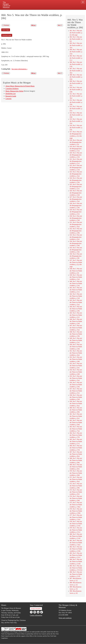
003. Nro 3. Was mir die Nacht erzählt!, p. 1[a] (76, 45)
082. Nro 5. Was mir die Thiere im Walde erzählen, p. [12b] (76, 549)
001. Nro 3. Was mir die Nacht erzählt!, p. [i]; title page (76, 33)
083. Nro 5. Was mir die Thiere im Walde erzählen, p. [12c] (76, 555)
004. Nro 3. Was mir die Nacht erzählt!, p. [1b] (76, 52)
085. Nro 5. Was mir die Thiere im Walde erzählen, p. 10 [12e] (76, 568)
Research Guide (11, 96)
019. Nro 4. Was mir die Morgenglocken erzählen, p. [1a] (76, 149)
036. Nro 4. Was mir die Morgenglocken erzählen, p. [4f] (76, 256)
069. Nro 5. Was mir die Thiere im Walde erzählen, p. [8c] (76, 467)
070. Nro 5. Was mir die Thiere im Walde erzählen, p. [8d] (76, 473)
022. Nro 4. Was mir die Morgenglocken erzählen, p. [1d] (76, 168)
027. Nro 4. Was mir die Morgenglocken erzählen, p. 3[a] (76, 199)
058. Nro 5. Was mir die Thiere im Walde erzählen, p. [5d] (76, 397)
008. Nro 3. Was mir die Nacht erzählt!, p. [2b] (76, 77)
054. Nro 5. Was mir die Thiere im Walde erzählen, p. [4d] (76, 372)
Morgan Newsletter (36, 609)
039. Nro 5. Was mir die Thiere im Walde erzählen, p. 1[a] (76, 277)
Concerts (8, 99)
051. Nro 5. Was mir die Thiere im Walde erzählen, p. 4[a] (76, 353)
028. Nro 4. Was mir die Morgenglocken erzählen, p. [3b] (76, 206)
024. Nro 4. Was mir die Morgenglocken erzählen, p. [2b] (76, 180)
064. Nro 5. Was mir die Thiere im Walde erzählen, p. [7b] (76, 435)
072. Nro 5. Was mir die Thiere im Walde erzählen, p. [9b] (76, 486)
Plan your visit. (23, 11)
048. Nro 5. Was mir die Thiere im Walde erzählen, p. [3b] (76, 334)
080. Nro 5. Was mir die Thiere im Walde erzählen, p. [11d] (76, 536)
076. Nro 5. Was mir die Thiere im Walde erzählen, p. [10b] (76, 511)
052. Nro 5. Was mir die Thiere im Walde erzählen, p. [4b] (76, 359)
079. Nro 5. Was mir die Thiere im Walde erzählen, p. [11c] (76, 530)
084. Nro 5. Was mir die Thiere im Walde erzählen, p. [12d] (76, 562)
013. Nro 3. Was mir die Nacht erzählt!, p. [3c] (76, 109)
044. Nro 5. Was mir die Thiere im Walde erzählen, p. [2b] (76, 309)
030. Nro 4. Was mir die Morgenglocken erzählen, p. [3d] (76, 218)
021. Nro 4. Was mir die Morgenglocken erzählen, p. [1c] (76, 161)
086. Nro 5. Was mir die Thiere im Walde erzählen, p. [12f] (76, 574)
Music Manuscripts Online (14, 91)
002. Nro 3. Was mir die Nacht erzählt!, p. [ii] (76, 39)
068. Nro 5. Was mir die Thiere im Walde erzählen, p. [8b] (76, 460)
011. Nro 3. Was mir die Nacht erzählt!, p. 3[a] (76, 96)
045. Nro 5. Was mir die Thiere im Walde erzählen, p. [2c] (76, 315)
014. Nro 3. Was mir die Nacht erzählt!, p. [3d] (76, 115)
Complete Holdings (12, 88)
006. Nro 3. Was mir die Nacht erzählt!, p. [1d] (76, 64)
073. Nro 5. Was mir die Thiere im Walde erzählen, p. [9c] (76, 492)
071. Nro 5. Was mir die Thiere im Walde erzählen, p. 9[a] (76, 479)
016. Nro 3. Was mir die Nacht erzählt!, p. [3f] (76, 128)
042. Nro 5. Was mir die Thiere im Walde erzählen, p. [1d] (76, 296)
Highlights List (11, 94)
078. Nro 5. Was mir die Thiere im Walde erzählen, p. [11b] (76, 524)
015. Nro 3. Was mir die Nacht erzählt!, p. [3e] (76, 121)
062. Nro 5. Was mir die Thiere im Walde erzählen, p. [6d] (76, 423)
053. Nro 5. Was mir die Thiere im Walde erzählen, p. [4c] (76, 366)
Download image (7, 35)
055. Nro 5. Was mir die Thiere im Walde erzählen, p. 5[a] (76, 378)
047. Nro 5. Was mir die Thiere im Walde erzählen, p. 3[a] (76, 328)
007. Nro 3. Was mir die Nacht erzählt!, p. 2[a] (76, 71)
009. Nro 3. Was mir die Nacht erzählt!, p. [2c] (76, 83)
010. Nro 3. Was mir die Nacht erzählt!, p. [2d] (76, 90)
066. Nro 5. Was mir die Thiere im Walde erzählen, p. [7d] (76, 448)
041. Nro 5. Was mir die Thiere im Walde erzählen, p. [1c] (76, 290)
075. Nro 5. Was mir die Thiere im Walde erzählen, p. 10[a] (76, 505)
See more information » (19, 69)
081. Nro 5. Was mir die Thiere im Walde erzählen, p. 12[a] (76, 543)
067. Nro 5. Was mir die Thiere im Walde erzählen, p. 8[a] (76, 454)
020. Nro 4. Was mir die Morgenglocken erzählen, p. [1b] (76, 155)
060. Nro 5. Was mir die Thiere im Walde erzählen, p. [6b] (76, 410)
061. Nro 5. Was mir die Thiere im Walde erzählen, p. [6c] (76, 416)
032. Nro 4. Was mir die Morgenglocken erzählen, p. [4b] (76, 231)
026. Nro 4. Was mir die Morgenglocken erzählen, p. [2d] (76, 193)
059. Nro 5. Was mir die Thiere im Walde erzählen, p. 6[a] (76, 404)
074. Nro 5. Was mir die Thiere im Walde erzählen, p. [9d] (76, 498)
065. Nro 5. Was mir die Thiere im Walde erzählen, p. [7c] (76, 441)
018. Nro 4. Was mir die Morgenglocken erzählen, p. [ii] (76, 142)
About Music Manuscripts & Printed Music (20, 86)
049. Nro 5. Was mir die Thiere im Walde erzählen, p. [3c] (76, 340)
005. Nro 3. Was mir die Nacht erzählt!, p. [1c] (76, 58)
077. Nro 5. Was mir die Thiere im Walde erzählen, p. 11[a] (76, 517)
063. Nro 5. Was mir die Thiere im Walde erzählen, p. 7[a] (76, 429)
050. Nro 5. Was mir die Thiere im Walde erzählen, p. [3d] (76, 347)
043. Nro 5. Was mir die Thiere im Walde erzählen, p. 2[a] (76, 302)
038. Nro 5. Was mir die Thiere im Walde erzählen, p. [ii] (76, 271)
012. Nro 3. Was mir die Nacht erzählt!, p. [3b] (76, 102)
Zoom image (6, 30)
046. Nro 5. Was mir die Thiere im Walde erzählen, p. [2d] (76, 321)
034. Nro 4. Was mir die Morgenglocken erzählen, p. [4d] (76, 243)
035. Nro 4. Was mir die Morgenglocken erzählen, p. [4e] (76, 250)
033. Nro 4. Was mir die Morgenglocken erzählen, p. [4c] (76, 237)
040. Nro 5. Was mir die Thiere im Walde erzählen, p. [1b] (76, 283)
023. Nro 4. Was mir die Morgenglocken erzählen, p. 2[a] (76, 174)
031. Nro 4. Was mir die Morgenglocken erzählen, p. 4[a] (76, 224)
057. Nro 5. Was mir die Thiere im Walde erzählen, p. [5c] (76, 391)
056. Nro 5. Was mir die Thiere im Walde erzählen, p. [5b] (76, 385)
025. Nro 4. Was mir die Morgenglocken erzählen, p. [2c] (76, 187)
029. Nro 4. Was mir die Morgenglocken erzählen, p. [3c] (76, 212)
